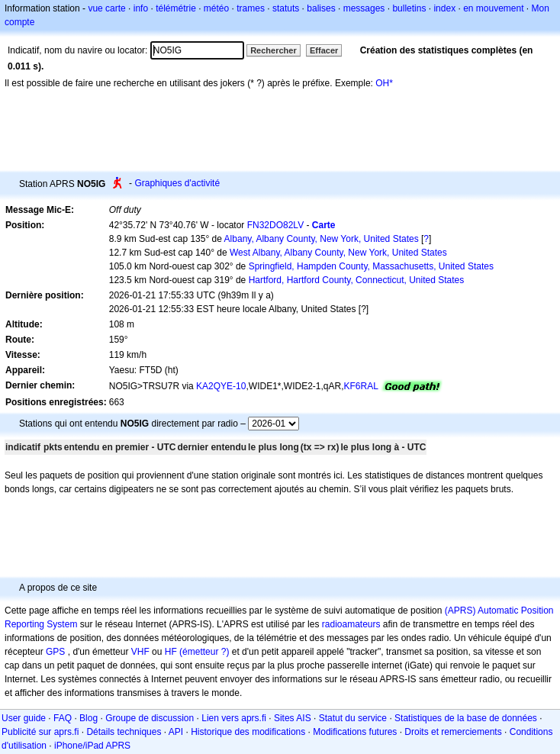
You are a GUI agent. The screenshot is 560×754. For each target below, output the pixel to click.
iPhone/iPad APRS (92, 746)
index (444, 8)
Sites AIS (293, 718)
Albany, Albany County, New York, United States (322, 239)
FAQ (63, 718)
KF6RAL (361, 386)
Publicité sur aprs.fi (40, 732)
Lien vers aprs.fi (234, 718)
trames (251, 8)
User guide (24, 718)
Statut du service (353, 718)
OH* (384, 83)
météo (216, 8)
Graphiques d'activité (177, 183)
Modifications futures (355, 732)
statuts (286, 8)
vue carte (106, 8)
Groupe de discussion (150, 718)
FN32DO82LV (275, 225)
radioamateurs (351, 624)
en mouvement (493, 8)
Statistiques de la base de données (466, 718)
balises (321, 8)
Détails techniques (124, 732)
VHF (140, 652)
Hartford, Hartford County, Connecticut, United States (357, 280)
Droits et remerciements (453, 732)
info (141, 8)
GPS (55, 652)
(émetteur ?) (204, 652)
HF (171, 652)
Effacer (324, 50)
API (176, 732)
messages (364, 8)
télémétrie (176, 8)
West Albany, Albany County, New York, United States (338, 253)
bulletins (409, 8)
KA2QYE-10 (221, 386)
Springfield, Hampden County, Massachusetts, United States (371, 266)
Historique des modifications (248, 732)
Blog (89, 718)
